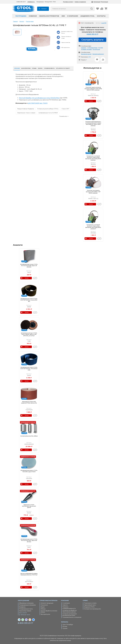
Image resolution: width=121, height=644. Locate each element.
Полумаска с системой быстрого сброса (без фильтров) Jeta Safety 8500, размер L (93, 158)
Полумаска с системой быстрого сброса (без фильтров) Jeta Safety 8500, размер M (93, 227)
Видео (43, 607)
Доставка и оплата (68, 2)
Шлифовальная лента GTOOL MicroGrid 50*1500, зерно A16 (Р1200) (29, 540)
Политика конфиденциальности (69, 608)
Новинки (33, 16)
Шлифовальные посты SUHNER (48, 113)
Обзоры (43, 609)
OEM (63, 16)
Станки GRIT (65, 109)
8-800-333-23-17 (26, 623)
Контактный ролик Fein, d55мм (29, 436)
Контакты (101, 16)
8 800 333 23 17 (92, 34)
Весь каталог (23, 613)
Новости (65, 605)
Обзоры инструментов (49, 16)
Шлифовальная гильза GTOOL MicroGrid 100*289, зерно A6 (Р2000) (29, 266)
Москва (65, 626)
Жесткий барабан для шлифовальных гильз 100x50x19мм (39, 98)
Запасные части (25, 615)
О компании (73, 16)
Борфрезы (22, 607)
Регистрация (105, 2)
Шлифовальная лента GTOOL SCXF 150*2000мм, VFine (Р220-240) (29, 369)
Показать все (63, 116)
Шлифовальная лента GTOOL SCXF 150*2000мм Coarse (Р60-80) (29, 300)
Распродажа (21, 16)
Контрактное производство (92, 609)
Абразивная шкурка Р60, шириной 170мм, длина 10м (29, 402)
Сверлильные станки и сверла (26, 113)
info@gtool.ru (31, 2)
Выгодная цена (45, 614)
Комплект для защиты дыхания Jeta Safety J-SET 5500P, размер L (93, 192)
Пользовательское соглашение (72, 617)
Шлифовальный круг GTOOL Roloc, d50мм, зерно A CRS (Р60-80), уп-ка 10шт (29, 334)
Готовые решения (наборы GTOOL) (48, 109)
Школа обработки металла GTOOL (49, 612)
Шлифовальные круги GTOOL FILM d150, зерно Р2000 (29, 471)
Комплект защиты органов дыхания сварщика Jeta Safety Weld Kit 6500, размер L (93, 89)
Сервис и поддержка (80, 2)
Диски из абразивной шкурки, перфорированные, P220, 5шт (29, 574)
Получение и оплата (90, 603)
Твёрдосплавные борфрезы (26, 109)
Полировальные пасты (26, 609)
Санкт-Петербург (68, 625)
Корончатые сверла (25, 611)
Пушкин (65, 628)
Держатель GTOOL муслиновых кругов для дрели (29, 506)
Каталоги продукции (47, 603)
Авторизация (97, 2)
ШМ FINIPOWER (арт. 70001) (38, 103)
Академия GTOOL (87, 16)
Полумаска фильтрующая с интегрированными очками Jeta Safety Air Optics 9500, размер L (93, 124)
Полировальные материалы (27, 605)
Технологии (44, 605)
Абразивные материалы (26, 603)
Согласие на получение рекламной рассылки (70, 615)
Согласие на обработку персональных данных (70, 611)
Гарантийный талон (90, 605)
